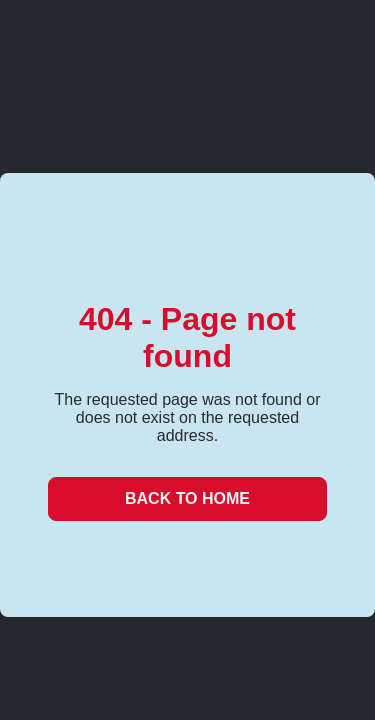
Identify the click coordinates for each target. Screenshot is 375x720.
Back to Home (187, 498)
